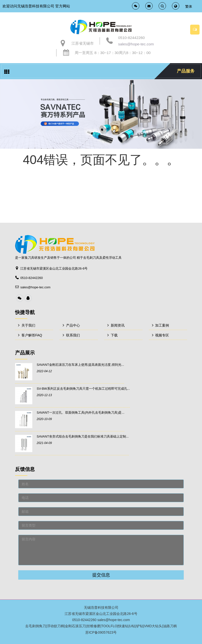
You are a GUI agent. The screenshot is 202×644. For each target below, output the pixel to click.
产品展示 (25, 353)
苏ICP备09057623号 (101, 632)
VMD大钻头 (153, 626)
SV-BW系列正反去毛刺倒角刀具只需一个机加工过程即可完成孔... (83, 389)
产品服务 (186, 71)
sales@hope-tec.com (136, 44)
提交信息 (101, 575)
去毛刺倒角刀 (36, 626)
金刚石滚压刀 (75, 626)
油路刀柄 (170, 626)
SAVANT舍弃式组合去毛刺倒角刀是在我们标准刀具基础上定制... (83, 436)
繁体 (189, 6)
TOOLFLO (109, 626)
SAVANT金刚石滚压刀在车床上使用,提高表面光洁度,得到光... (80, 365)
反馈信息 (25, 469)
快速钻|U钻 (127, 626)
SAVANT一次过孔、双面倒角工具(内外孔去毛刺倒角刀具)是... (81, 413)
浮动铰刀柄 (55, 626)
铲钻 (140, 626)
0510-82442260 (131, 38)
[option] (101, 114)
